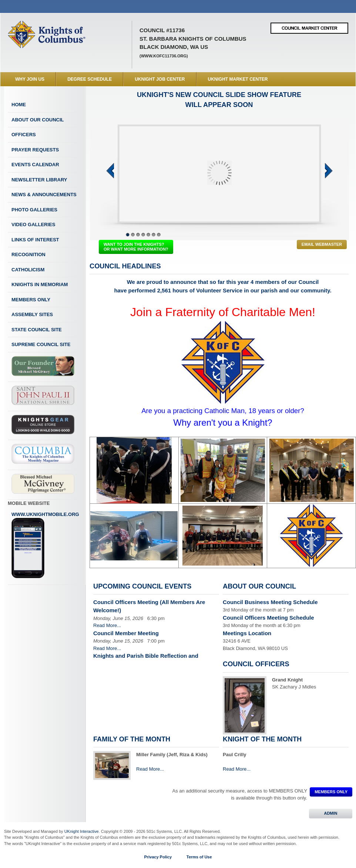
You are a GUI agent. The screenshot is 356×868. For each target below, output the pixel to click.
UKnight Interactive (82, 831)
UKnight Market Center (238, 79)
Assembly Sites (32, 314)
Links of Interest (35, 240)
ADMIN (331, 813)
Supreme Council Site (41, 344)
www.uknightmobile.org (45, 545)
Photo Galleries (34, 210)
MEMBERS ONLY (331, 792)
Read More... (107, 625)
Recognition (28, 254)
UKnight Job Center (160, 79)
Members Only (31, 300)
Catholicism (28, 270)
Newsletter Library (39, 180)
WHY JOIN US (30, 79)
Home (19, 105)
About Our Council (38, 120)
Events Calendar (35, 165)
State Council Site (37, 330)
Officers (24, 135)
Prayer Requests (35, 150)
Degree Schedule (90, 79)
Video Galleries (33, 224)
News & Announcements (44, 195)
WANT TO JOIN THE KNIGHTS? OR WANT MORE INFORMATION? (136, 247)
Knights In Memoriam (40, 284)
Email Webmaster (322, 244)
